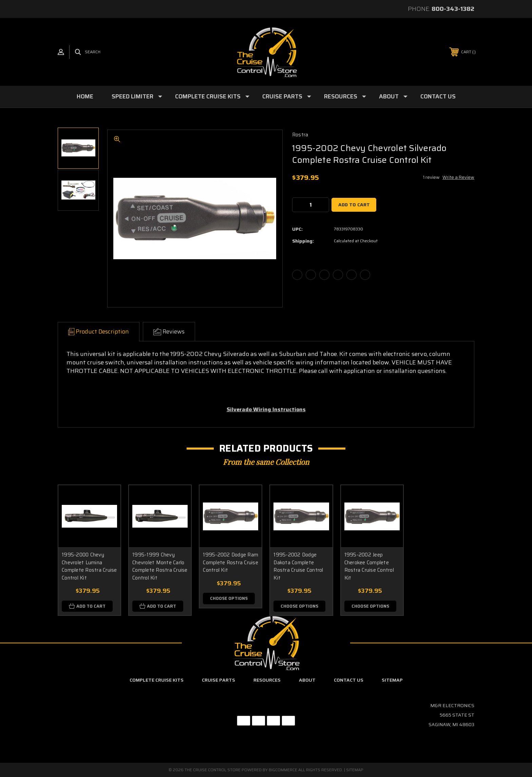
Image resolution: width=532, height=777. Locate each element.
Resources (345, 96)
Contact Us (438, 96)
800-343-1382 (453, 9)
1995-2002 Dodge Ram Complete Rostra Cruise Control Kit (231, 562)
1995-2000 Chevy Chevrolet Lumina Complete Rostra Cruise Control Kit (89, 566)
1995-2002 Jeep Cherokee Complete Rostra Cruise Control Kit (369, 566)
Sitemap (392, 680)
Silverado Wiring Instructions (266, 409)
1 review (431, 177)
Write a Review (458, 177)
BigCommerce (283, 770)
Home (85, 96)
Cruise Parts (287, 96)
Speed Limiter (137, 96)
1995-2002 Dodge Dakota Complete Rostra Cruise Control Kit (298, 566)
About (393, 96)
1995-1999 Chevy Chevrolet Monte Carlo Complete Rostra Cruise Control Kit (160, 566)
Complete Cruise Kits (212, 96)
